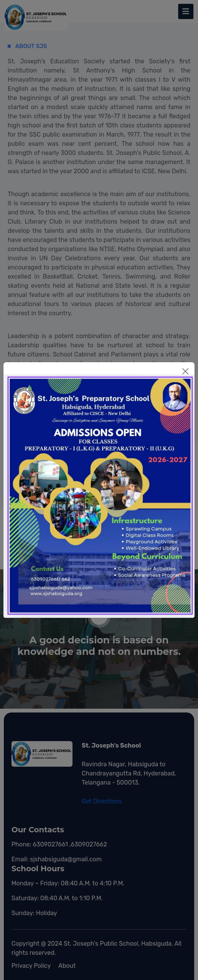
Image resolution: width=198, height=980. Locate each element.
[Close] (185, 371)
